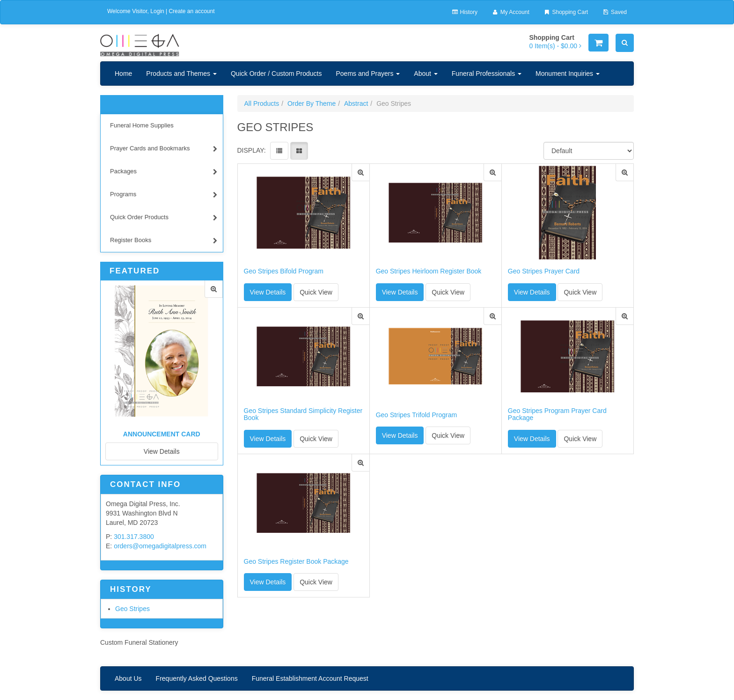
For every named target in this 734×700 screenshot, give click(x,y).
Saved (614, 12)
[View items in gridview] (299, 151)
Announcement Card (162, 434)
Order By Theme (312, 103)
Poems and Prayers (368, 74)
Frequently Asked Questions (197, 678)
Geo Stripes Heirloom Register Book (429, 271)
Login (157, 11)
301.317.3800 (134, 537)
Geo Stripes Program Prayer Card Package (557, 414)
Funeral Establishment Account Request (310, 678)
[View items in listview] (279, 151)
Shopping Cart (566, 12)
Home (123, 74)
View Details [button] (268, 292)
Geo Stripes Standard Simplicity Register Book (303, 414)
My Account (510, 12)
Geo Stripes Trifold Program (417, 415)
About (426, 74)
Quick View (316, 292)
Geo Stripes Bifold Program (284, 271)
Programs (164, 195)
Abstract (356, 103)
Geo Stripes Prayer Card (544, 271)
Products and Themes (181, 74)
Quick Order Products (164, 218)
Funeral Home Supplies (142, 125)
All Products (262, 103)
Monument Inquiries (568, 74)
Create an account (191, 11)
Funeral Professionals (487, 74)
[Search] (625, 43)
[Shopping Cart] (598, 43)
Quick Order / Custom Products (276, 74)
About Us (128, 678)
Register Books (164, 241)
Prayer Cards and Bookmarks (164, 150)
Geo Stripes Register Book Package (296, 562)
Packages (164, 173)
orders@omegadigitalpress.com (160, 546)
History (464, 12)
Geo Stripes (132, 609)
